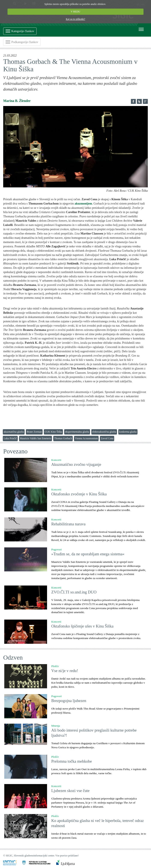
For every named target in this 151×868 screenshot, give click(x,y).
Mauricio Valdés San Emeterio (36, 438)
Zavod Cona (107, 438)
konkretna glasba (128, 432)
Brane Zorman (34, 432)
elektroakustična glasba (104, 432)
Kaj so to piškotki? (75, 19)
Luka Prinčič (10, 438)
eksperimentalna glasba (77, 432)
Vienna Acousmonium (86, 438)
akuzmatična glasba (14, 432)
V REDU (75, 12)
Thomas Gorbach (63, 438)
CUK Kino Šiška (53, 432)
